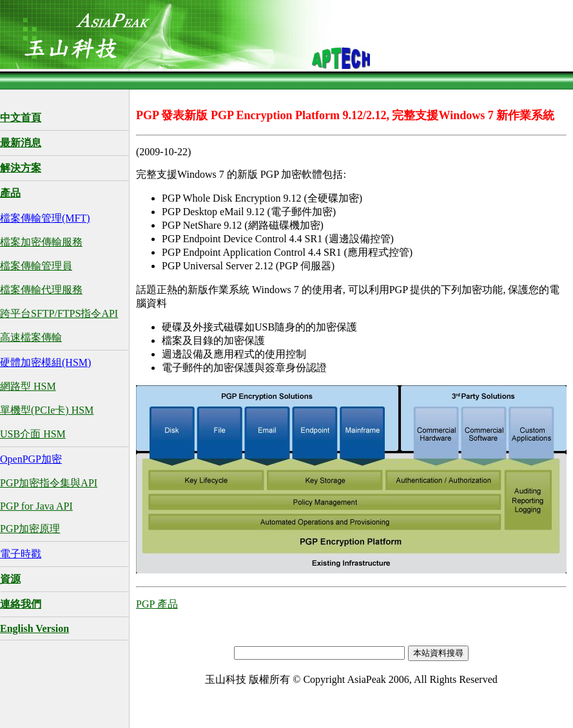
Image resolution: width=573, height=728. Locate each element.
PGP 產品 (157, 604)
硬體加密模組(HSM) (45, 362)
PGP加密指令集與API (49, 483)
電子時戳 (21, 554)
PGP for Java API (36, 506)
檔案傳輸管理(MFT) (45, 218)
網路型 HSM (28, 386)
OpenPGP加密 (31, 459)
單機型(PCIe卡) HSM (47, 410)
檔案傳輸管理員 (36, 266)
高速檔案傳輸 (31, 337)
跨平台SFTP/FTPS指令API (59, 313)
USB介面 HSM (33, 434)
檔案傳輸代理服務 (41, 290)
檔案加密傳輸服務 (41, 242)
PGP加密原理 (30, 529)
